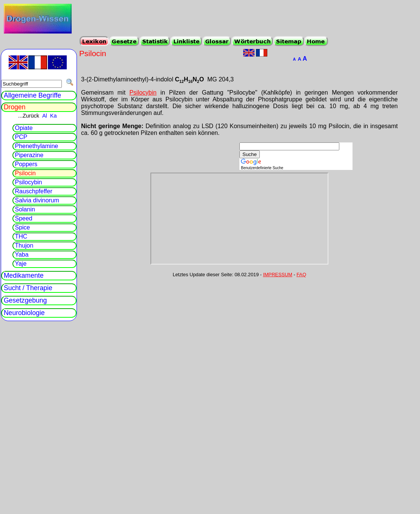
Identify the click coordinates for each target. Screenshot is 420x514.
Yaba (21, 255)
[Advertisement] (188, 154)
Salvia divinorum (37, 200)
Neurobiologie (24, 313)
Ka (54, 116)
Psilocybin (143, 93)
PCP (21, 137)
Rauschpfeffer (33, 191)
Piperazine (29, 155)
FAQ (302, 275)
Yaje (21, 264)
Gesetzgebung (25, 300)
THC (21, 236)
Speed (23, 218)
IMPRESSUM (278, 275)
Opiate (24, 128)
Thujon (24, 246)
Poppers (26, 164)
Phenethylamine (36, 146)
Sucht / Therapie (28, 288)
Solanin (25, 209)
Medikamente (24, 275)
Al (45, 116)
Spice (22, 227)
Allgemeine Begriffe (32, 95)
